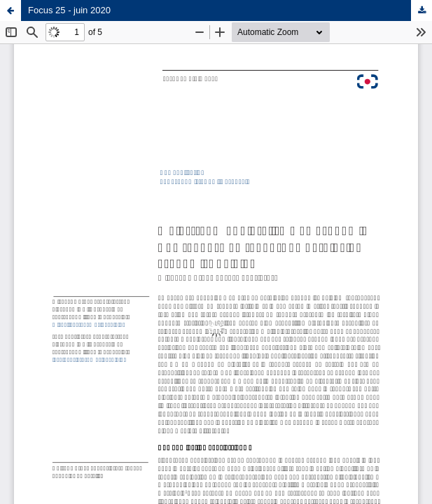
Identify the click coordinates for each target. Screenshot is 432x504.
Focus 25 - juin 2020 (69, 10)
